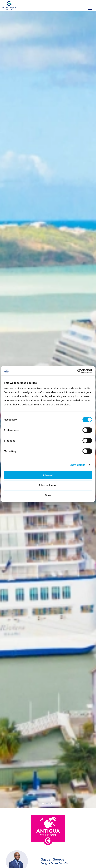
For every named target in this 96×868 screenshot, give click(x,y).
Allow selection (48, 485)
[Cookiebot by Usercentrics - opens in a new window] (77, 371)
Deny (48, 495)
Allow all (48, 475)
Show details (77, 465)
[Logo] (9, 6)
